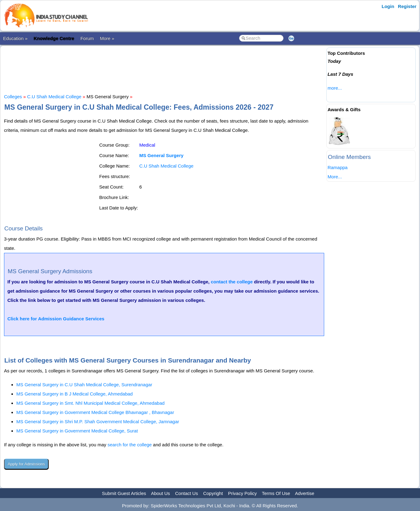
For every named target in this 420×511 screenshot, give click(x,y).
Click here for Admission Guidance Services (56, 319)
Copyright (213, 493)
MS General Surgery (161, 155)
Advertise (305, 493)
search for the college (130, 445)
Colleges (13, 97)
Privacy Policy (242, 493)
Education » (15, 38)
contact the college (232, 282)
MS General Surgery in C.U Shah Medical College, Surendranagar (84, 385)
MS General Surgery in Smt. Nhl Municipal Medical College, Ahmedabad (90, 403)
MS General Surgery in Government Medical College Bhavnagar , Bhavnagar (95, 412)
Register (407, 6)
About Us (161, 493)
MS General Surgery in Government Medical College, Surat (77, 431)
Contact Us (186, 493)
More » (107, 38)
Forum (87, 38)
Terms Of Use (276, 493)
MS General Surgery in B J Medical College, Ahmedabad (75, 394)
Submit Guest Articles (124, 493)
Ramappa (338, 167)
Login (388, 6)
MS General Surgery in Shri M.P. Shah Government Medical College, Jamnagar (98, 422)
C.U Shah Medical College (54, 97)
